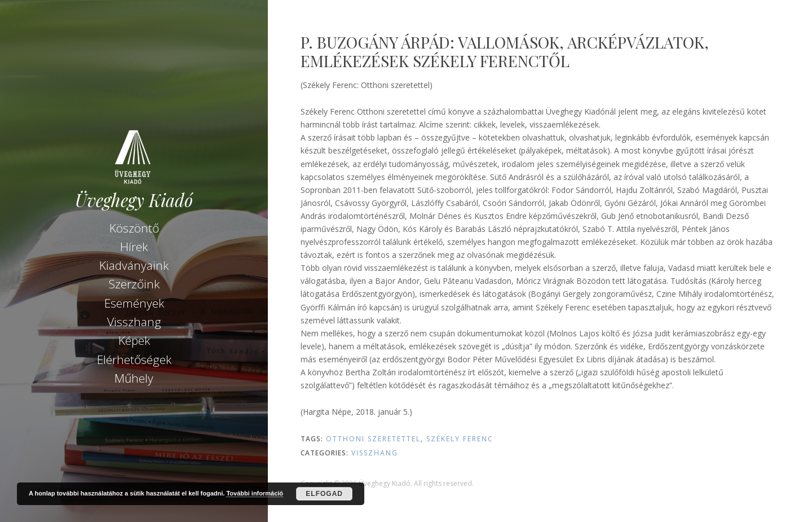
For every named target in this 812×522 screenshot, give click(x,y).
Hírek (134, 247)
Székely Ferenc (460, 439)
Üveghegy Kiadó (134, 200)
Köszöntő (134, 228)
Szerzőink (134, 284)
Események (134, 303)
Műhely (134, 378)
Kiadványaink (134, 265)
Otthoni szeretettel (373, 439)
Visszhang (134, 322)
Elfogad (324, 494)
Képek (134, 340)
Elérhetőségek (134, 359)
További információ (255, 493)
